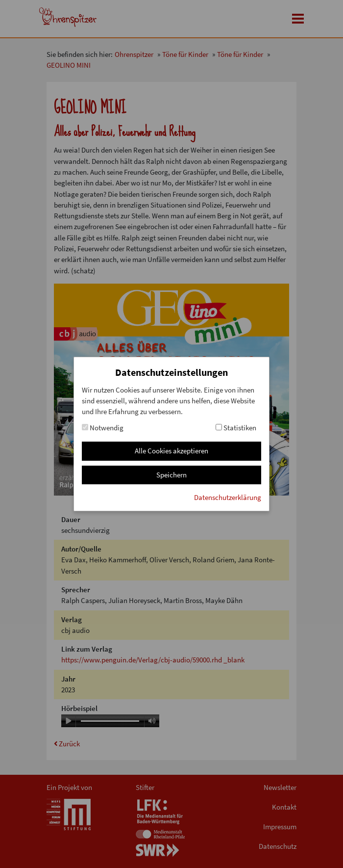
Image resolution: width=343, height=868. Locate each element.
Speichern (171, 475)
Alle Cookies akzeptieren (171, 451)
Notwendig (103, 428)
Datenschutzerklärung (228, 497)
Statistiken (236, 428)
